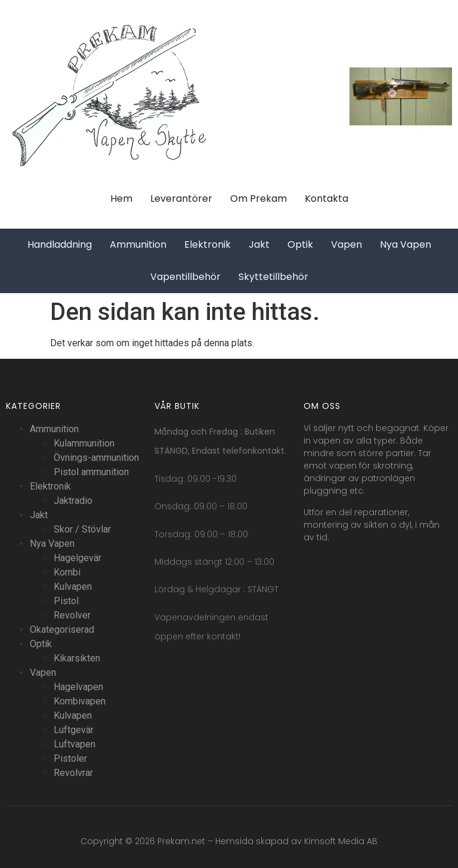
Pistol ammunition (91, 472)
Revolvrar (73, 773)
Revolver (72, 615)
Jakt (39, 515)
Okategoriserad (62, 630)
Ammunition (54, 429)
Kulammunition (84, 443)
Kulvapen (73, 587)
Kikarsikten (77, 658)
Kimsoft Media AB (341, 841)
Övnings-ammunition (96, 458)
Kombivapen (80, 701)
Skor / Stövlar (82, 529)
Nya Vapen (52, 544)
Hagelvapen (78, 687)
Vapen (43, 672)
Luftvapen (75, 744)
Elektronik (50, 486)
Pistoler (70, 758)
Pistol (66, 601)
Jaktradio (73, 501)
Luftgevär (74, 730)
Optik (41, 644)
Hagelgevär (78, 558)
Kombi (67, 572)
